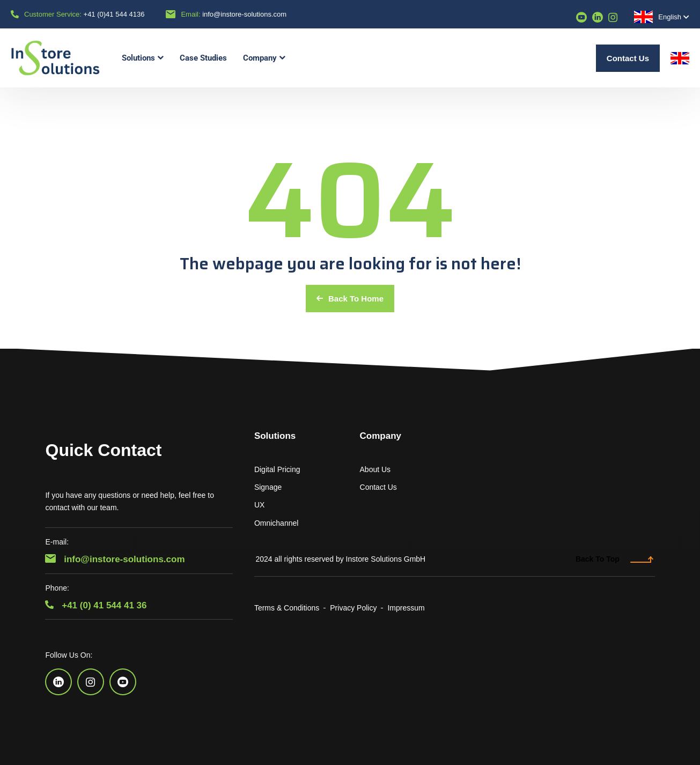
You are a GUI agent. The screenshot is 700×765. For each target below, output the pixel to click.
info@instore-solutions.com (244, 14)
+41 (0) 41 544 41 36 (96, 605)
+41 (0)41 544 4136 (114, 14)
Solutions (275, 436)
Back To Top (614, 559)
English (658, 17)
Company (381, 436)
